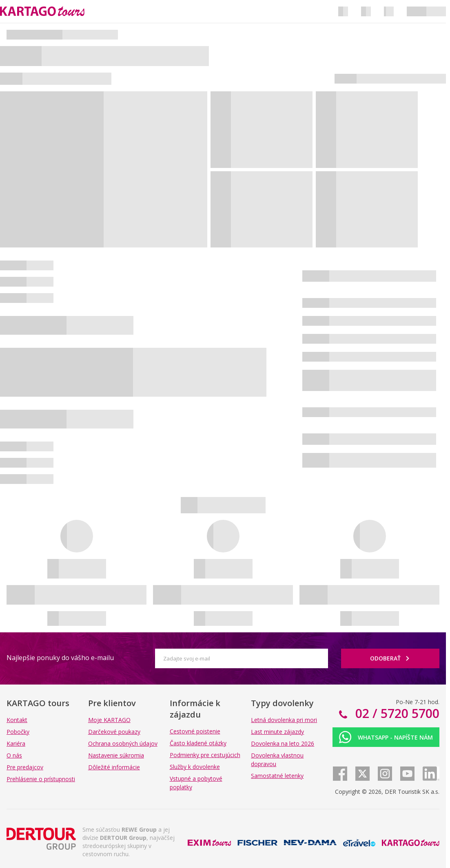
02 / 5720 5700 (396, 713)
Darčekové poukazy (114, 732)
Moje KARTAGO (109, 720)
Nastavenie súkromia (116, 755)
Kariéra (16, 743)
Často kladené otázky (198, 743)
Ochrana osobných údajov (123, 743)
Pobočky (18, 732)
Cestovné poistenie (195, 731)
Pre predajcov (25, 767)
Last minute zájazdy (277, 732)
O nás (14, 755)
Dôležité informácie (114, 767)
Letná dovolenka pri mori (284, 720)
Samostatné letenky (277, 776)
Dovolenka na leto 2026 (283, 743)
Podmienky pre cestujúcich (205, 755)
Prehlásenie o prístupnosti (41, 779)
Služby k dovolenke (195, 767)
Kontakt (17, 720)
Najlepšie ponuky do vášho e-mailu (60, 658)
